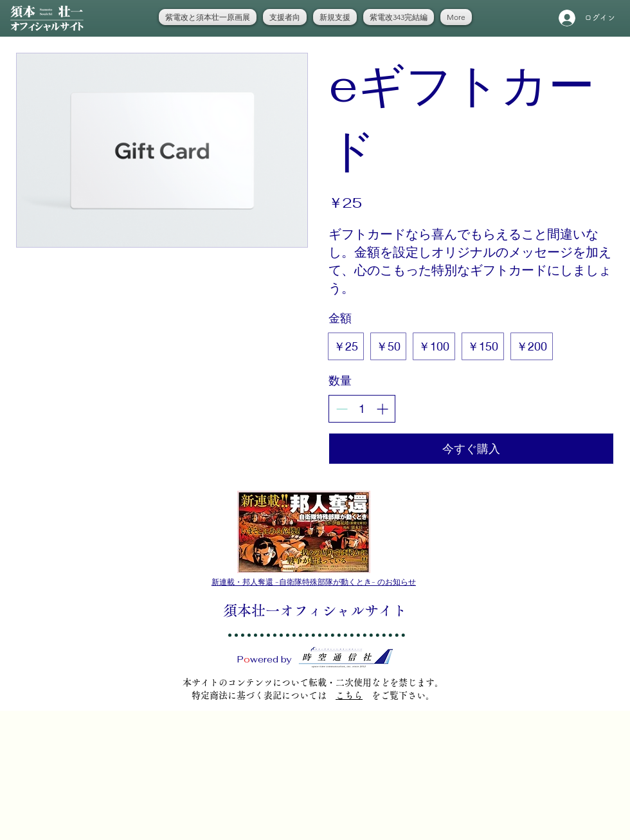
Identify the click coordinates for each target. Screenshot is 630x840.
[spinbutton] (362, 409)
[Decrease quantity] (342, 409)
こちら (349, 695)
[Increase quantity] (382, 409)
